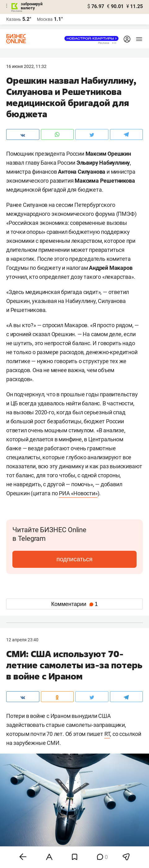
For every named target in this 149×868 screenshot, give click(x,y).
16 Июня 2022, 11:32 (26, 66)
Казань (14, 19)
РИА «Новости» (78, 493)
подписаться (74, 559)
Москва (45, 19)
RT (107, 734)
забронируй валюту (32, 6)
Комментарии (74, 604)
